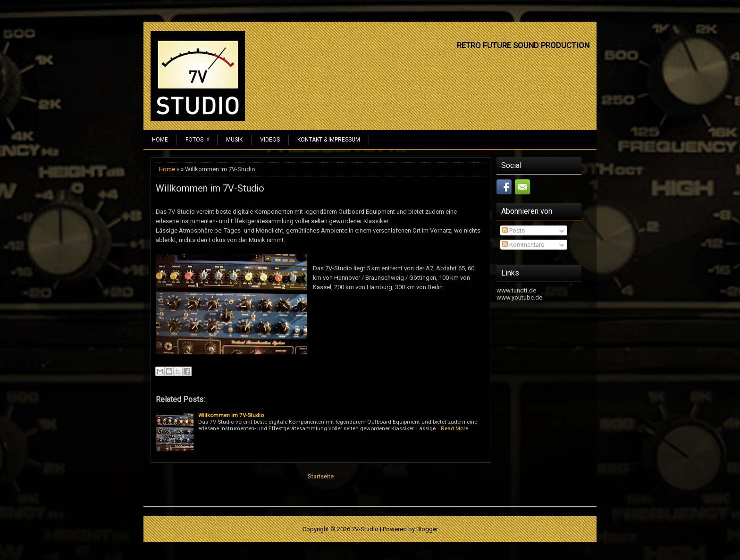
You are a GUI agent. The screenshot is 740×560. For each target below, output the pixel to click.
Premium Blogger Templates (413, 550)
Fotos (201, 137)
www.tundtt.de (516, 290)
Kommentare (523, 245)
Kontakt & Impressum (329, 140)
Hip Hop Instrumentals (482, 550)
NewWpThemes (277, 550)
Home (160, 140)
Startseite (321, 476)
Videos (270, 140)
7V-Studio (365, 529)
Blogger (427, 529)
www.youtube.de (519, 297)
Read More (454, 428)
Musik (234, 140)
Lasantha (361, 550)
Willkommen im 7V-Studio (210, 188)
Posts (513, 230)
